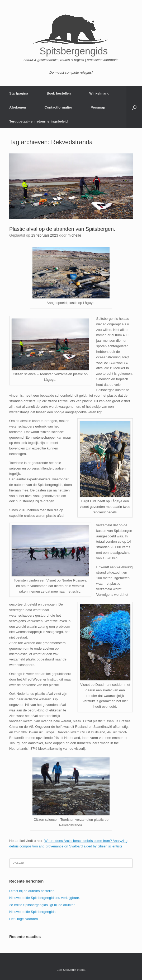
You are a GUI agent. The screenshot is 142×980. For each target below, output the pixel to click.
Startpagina (19, 93)
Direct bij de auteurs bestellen (32, 891)
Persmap (98, 107)
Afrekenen (18, 107)
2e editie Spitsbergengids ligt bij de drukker (42, 905)
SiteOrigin (70, 970)
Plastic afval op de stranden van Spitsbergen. (62, 229)
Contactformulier (58, 107)
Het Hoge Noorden (23, 919)
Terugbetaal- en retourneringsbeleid (39, 121)
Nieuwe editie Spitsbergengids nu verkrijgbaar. (44, 898)
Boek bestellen (59, 93)
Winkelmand (99, 93)
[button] (134, 107)
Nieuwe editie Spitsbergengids (32, 912)
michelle (74, 235)
